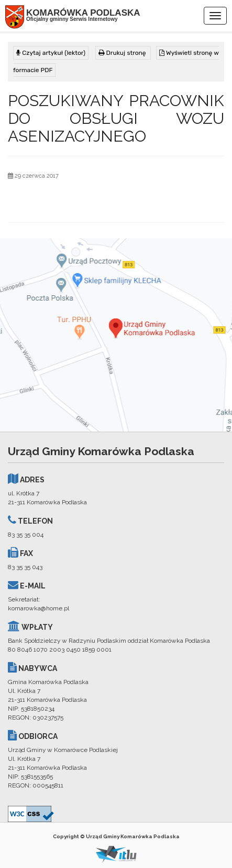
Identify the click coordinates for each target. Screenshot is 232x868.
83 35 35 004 (26, 535)
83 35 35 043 (25, 567)
